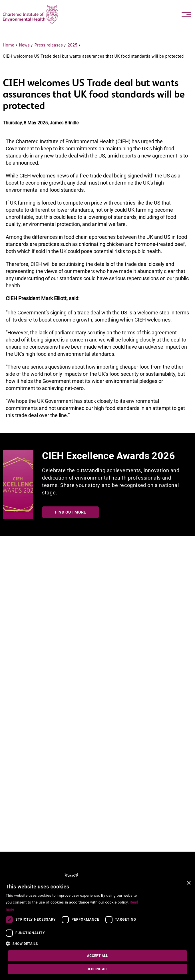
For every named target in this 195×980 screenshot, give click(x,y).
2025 (73, 45)
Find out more (71, 512)
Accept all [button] (97, 956)
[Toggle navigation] (186, 14)
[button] (75, 944)
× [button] (189, 883)
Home (9, 45)
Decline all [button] (97, 969)
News (25, 45)
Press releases (49, 45)
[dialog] (97, 929)
